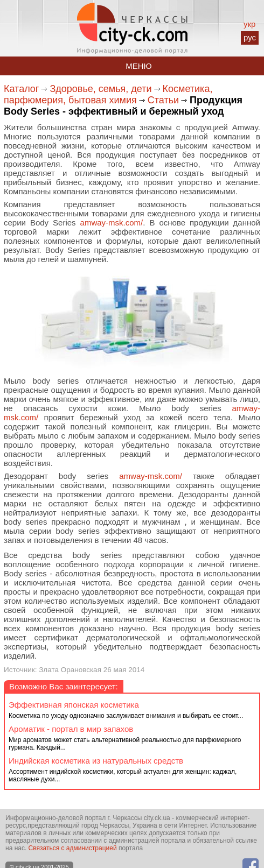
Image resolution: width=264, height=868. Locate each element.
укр (249, 24)
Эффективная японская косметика (74, 705)
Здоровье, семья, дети (100, 89)
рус (250, 37)
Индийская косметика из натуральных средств (96, 761)
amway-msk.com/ (112, 223)
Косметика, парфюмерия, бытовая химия (108, 94)
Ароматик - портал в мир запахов (71, 729)
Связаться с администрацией (73, 848)
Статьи (163, 100)
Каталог (21, 89)
